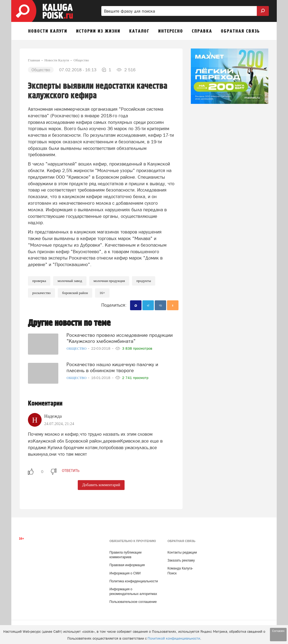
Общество (77, 348)
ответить (71, 471)
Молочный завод (70, 281)
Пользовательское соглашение (133, 602)
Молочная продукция (109, 281)
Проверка (39, 281)
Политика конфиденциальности (134, 581)
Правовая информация (127, 565)
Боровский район (75, 293)
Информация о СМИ (125, 573)
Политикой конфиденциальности (174, 638)
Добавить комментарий (101, 485)
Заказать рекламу (181, 560)
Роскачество (41, 293)
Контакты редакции (182, 552)
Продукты (144, 281)
